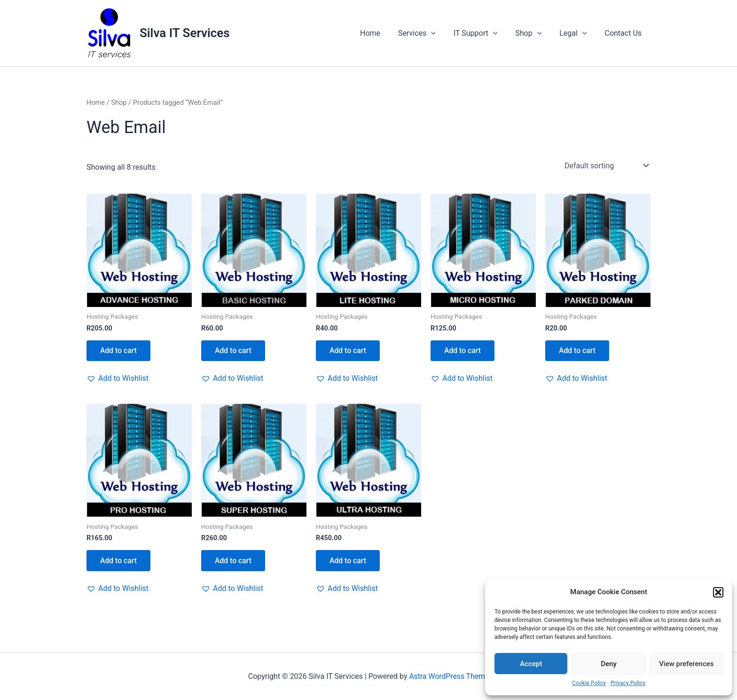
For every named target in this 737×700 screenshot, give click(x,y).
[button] (718, 592)
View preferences (686, 664)
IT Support (485, 33)
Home (386, 33)
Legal (577, 33)
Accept (531, 664)
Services (430, 33)
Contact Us (624, 33)
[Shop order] (606, 165)
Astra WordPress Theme (449, 676)
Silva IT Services (185, 33)
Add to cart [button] (119, 350)
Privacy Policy (628, 683)
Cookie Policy (589, 683)
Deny (609, 664)
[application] (444, 33)
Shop (535, 33)
